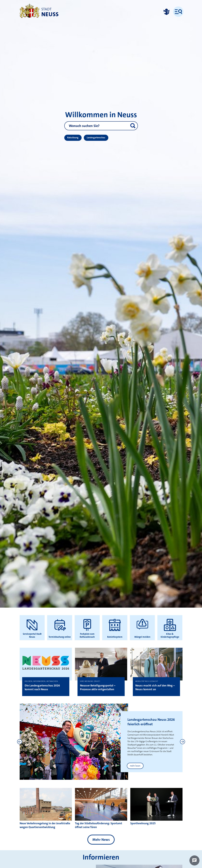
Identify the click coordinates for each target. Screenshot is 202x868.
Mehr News (101, 840)
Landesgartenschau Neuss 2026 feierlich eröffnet (151, 722)
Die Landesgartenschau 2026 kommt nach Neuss (42, 687)
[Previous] (20, 742)
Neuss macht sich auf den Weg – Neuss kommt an (155, 687)
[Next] (183, 742)
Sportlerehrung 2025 (143, 823)
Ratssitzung (73, 138)
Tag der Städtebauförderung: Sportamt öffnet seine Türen (99, 825)
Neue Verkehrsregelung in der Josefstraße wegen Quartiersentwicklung (45, 825)
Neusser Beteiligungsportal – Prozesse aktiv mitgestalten (98, 687)
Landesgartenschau (96, 138)
